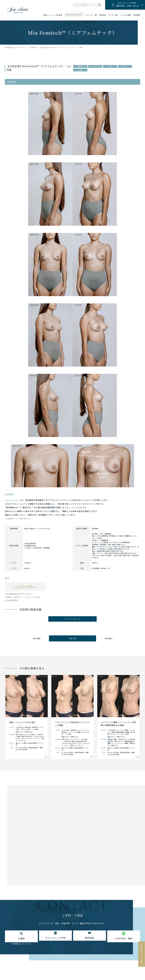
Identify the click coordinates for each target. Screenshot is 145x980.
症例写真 (103, 15)
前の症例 (37, 643)
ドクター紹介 (113, 15)
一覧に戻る (73, 642)
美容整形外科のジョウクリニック (17, 47)
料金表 (62, 15)
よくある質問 (126, 15)
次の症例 (108, 643)
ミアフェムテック (13, 500)
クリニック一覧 (91, 15)
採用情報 (137, 15)
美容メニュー (51, 15)
